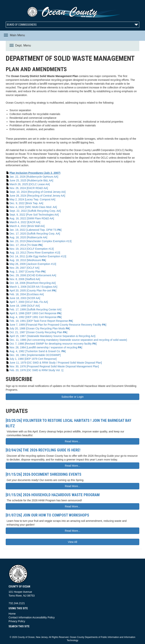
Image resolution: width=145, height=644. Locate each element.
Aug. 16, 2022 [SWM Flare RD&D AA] (32, 218)
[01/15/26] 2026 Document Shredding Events (44, 474)
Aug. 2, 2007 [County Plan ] (28, 272)
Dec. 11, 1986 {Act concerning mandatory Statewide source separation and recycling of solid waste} (68, 340)
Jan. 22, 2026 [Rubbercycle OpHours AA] (34, 177)
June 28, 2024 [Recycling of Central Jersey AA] (37, 196)
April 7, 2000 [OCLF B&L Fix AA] (29, 302)
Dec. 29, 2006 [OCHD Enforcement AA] (33, 275)
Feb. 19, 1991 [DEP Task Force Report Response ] (41, 321)
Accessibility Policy (43, 617)
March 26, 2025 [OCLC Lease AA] (30, 184)
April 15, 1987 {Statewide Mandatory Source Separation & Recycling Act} (52, 336)
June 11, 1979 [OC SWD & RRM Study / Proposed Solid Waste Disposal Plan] (56, 363)
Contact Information (20, 617)
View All (72, 542)
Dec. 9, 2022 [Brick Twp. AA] (26, 203)
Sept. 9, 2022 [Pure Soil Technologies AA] (34, 215)
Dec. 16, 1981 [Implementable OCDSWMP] (35, 355)
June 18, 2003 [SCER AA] (25, 298)
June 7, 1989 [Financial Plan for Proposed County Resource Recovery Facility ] (58, 325)
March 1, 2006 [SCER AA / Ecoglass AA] (33, 287)
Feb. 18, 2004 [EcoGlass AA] (27, 294)
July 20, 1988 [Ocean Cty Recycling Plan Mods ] (40, 328)
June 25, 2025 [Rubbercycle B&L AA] (31, 180)
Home (12, 614)
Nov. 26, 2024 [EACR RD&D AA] (29, 188)
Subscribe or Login (72, 397)
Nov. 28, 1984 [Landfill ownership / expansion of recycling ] (46, 347)
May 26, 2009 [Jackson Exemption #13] (33, 264)
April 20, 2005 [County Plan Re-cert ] (33, 291)
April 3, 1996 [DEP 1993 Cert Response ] (35, 313)
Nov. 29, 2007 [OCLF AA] (24, 268)
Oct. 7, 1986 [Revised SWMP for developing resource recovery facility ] (53, 344)
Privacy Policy (17, 621)
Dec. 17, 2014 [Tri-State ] (26, 245)
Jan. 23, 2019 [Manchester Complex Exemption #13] (40, 241)
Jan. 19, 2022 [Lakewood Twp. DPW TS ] (36, 230)
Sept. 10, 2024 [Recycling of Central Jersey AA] (38, 192)
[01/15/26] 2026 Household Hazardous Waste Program (53, 495)
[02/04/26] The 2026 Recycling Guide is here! (43, 450)
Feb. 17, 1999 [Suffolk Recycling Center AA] (35, 309)
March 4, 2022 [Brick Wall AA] (27, 226)
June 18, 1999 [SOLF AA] (25, 306)
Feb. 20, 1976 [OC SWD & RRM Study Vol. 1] (36, 370)
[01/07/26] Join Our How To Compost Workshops (47, 515)
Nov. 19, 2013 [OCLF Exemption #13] (32, 249)
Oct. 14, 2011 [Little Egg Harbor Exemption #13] (38, 256)
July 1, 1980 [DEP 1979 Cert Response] (33, 359)
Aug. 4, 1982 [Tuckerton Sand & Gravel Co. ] (38, 351)
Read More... (72, 441)
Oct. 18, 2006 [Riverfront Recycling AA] (33, 283)
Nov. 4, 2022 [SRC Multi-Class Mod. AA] (33, 207)
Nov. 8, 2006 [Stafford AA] (25, 279)
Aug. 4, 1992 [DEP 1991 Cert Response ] (36, 317)
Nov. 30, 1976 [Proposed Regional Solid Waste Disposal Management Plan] (54, 366)
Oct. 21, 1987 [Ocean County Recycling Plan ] (38, 332)
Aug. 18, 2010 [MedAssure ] (28, 260)
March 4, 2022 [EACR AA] (25, 222)
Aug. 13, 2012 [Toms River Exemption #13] (35, 253)
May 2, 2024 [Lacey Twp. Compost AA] (32, 199)
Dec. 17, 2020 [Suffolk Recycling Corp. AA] (35, 234)
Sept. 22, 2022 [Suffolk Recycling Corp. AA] (35, 211)
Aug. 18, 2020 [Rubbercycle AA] (28, 237)
